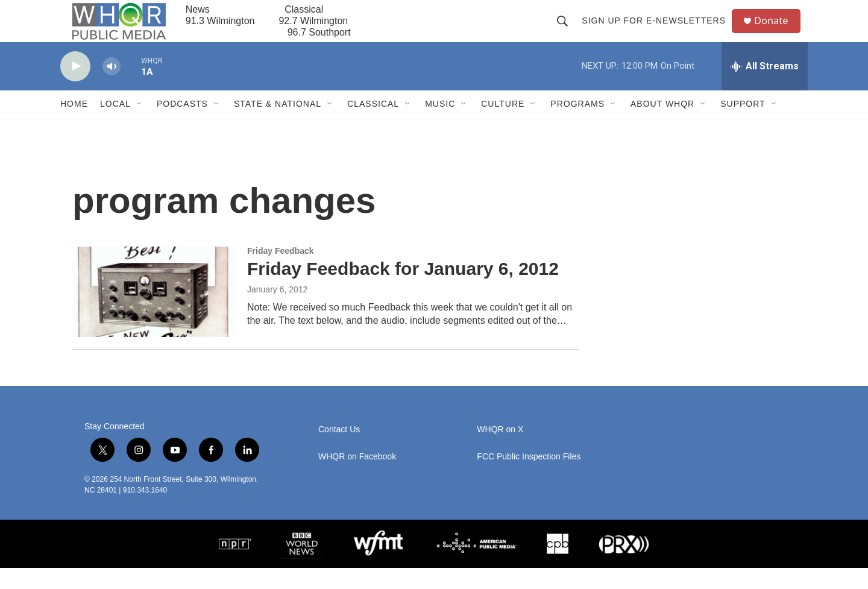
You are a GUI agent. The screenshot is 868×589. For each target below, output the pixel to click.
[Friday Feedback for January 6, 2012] (154, 313)
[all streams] (765, 87)
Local (115, 125)
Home (74, 125)
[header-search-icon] (567, 31)
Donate (777, 32)
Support (743, 125)
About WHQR (662, 125)
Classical (373, 125)
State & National (278, 125)
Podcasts (182, 125)
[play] (75, 88)
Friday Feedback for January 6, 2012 (403, 290)
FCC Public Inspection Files (529, 478)
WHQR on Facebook (357, 478)
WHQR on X (500, 451)
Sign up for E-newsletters (658, 31)
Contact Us (339, 451)
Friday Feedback (281, 272)
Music (440, 125)
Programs (577, 125)
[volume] (112, 88)
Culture (503, 125)
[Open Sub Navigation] (140, 125)
